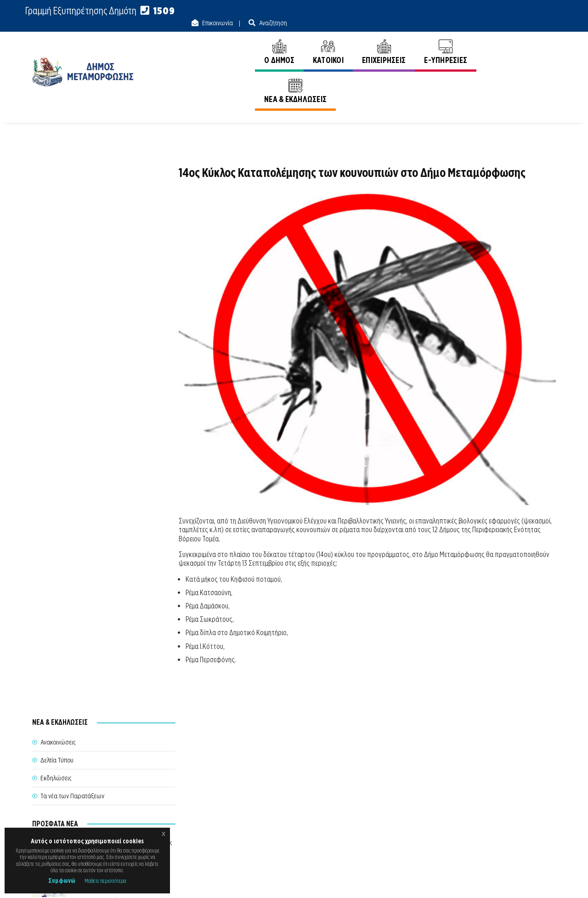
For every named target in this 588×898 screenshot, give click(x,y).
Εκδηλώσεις (56, 216)
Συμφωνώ (62, 881)
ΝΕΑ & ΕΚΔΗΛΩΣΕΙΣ (515, 40)
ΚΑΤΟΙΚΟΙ (326, 40)
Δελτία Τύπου (57, 198)
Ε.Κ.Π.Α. (459, 881)
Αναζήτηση (541, 11)
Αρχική (497, 78)
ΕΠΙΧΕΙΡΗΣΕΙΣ (382, 40)
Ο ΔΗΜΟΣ (277, 40)
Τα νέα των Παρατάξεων (72, 233)
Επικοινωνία (486, 11)
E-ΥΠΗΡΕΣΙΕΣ (444, 40)
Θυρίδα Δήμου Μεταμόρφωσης (286, 818)
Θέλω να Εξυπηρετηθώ (295, 801)
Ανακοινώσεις (538, 78)
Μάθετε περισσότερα (105, 881)
